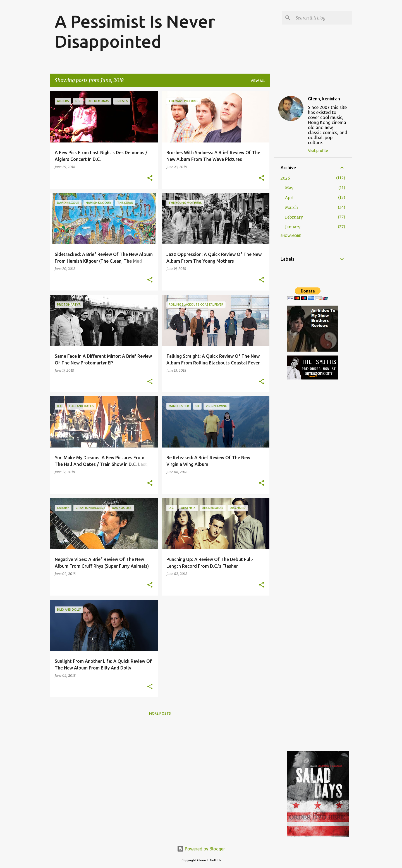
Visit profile (318, 151)
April (290, 198)
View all (258, 81)
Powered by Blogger (201, 849)
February (294, 217)
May (289, 188)
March (291, 207)
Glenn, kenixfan (324, 99)
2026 (285, 178)
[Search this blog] (323, 18)
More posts (160, 713)
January (293, 227)
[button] (150, 178)
